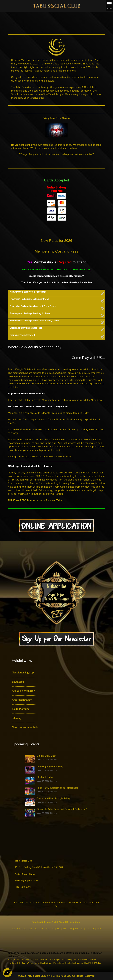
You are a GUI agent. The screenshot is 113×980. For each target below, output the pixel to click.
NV (59, 928)
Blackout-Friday (45, 777)
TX (88, 928)
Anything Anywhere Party (50, 767)
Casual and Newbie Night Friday (53, 798)
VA (93, 928)
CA (19, 928)
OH (71, 928)
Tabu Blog (18, 682)
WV (99, 928)
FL (36, 928)
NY (65, 928)
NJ (53, 928)
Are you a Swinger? (23, 691)
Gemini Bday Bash (46, 756)
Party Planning (21, 709)
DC (24, 928)
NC (47, 928)
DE (30, 928)
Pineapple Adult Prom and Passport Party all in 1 (62, 809)
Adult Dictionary (22, 700)
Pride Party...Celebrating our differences (57, 788)
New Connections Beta (25, 727)
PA (77, 928)
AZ (14, 928)
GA (42, 928)
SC (82, 928)
